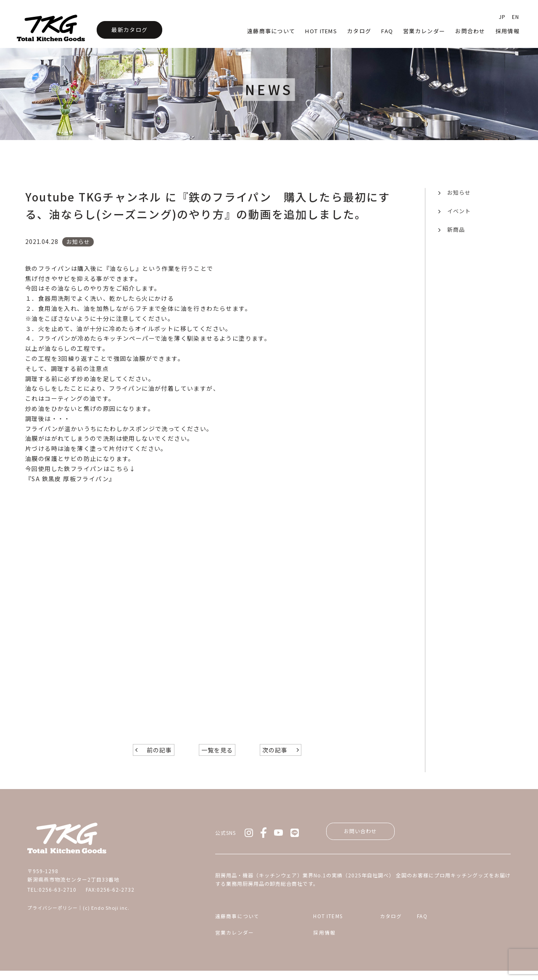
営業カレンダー (424, 31)
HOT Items (321, 31)
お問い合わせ (366, 837)
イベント (459, 211)
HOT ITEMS (309, 924)
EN (516, 17)
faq (387, 31)
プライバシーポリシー (53, 913)
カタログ (359, 31)
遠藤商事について (271, 31)
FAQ (456, 924)
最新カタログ (129, 30)
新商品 (456, 229)
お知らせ (459, 192)
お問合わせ (470, 31)
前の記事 (159, 755)
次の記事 (275, 755)
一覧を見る (217, 755)
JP (502, 17)
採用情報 (508, 31)
